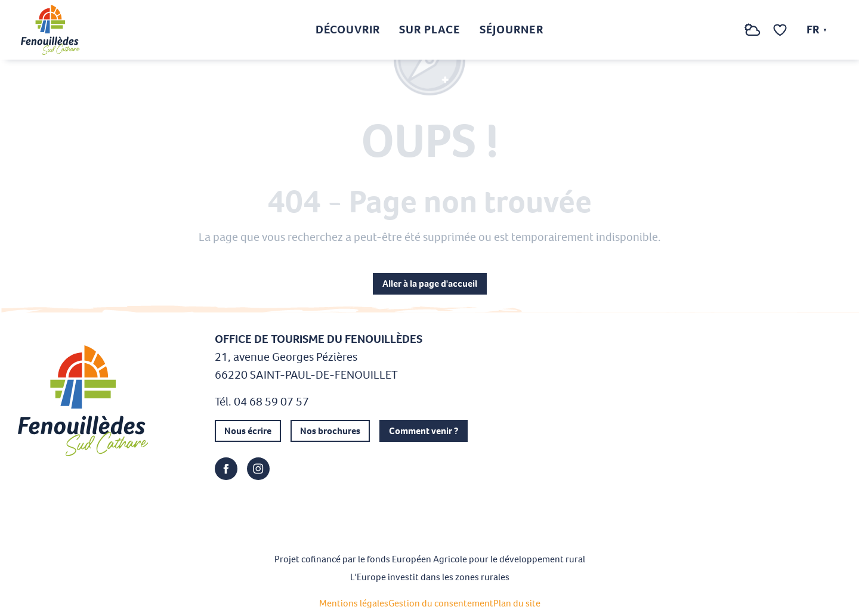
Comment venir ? (424, 431)
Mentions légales (354, 603)
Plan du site (517, 603)
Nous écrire (248, 431)
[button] (728, 30)
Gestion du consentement (441, 603)
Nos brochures (330, 431)
